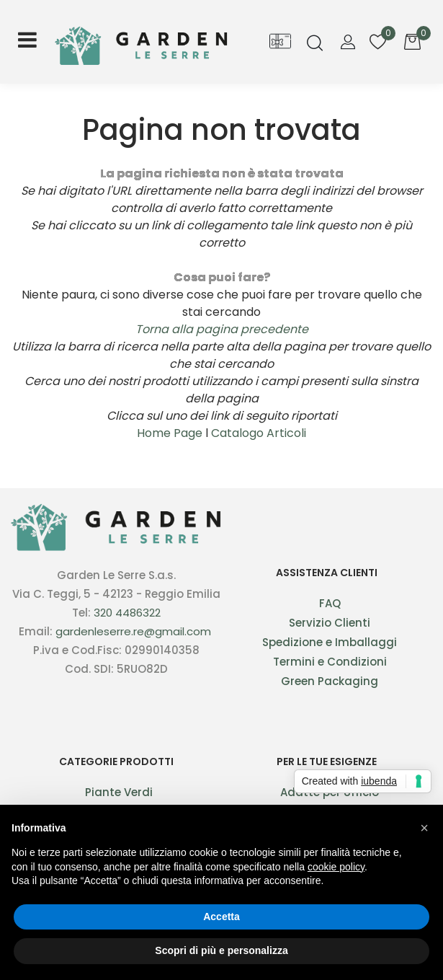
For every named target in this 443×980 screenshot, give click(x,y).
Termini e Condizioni (330, 662)
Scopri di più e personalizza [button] (221, 950)
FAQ (330, 603)
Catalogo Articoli (259, 433)
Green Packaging (330, 681)
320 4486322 (127, 613)
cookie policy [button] (336, 867)
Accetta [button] (221, 917)
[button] (315, 44)
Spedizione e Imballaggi (330, 642)
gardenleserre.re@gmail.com (133, 631)
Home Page (171, 433)
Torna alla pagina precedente (222, 329)
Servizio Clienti (330, 623)
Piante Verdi (119, 792)
